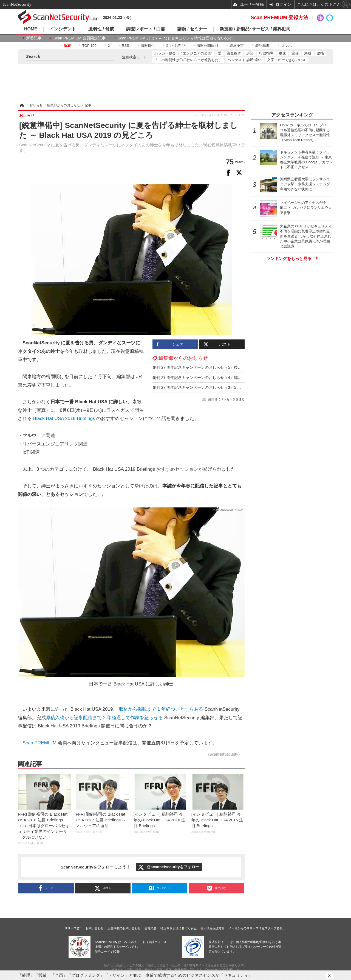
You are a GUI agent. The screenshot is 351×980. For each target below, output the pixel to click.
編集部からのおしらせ (183, 358)
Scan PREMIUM (39, 743)
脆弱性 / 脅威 (101, 29)
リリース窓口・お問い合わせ (84, 928)
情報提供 (148, 46)
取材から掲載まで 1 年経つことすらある (161, 709)
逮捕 (320, 53)
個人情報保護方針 (213, 928)
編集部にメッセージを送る (227, 399)
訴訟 (250, 53)
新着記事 (34, 38)
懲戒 (308, 53)
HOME (31, 29)
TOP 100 (89, 46)
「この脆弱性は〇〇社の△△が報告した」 (188, 60)
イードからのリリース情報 (247, 928)
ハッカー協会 (165, 53)
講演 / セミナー (192, 29)
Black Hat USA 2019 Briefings (64, 418)
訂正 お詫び (176, 46)
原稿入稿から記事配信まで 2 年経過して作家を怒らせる (104, 718)
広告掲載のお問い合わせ (124, 928)
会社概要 (151, 928)
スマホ (286, 46)
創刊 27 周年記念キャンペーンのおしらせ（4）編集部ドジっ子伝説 (210, 378)
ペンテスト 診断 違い (245, 60)
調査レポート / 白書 (145, 29)
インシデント (63, 29)
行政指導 (266, 53)
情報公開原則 (207, 46)
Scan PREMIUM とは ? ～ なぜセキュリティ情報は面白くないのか (175, 38)
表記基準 (262, 46)
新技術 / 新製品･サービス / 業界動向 (255, 29)
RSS (125, 46)
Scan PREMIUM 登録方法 (279, 18)
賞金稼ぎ (234, 53)
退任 (295, 53)
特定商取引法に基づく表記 (179, 928)
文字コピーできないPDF (287, 60)
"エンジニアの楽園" (197, 53)
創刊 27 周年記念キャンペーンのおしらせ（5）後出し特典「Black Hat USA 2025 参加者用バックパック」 (244, 367)
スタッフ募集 (274, 928)
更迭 (282, 53)
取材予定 (237, 46)
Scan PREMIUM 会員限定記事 (80, 38)
